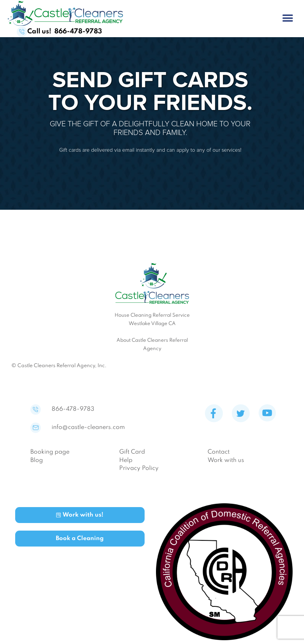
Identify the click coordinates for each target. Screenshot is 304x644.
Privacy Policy (139, 468)
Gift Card (132, 452)
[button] (288, 18)
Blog (37, 460)
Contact (219, 452)
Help (126, 460)
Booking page (50, 452)
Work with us (226, 460)
